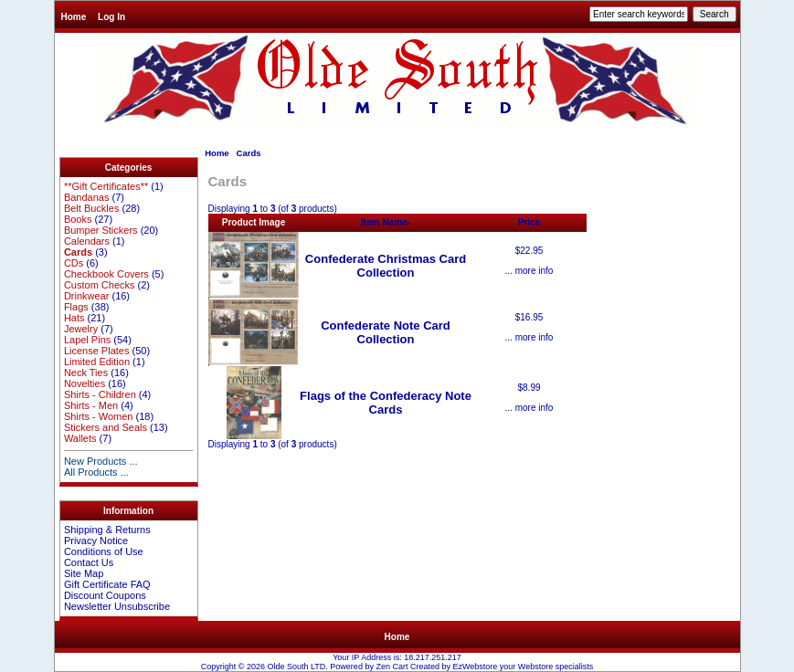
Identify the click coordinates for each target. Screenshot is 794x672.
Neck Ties (86, 373)
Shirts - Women (99, 416)
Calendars (87, 241)
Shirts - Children (100, 394)
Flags (76, 307)
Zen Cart (392, 667)
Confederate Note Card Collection (386, 332)
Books (78, 219)
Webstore (535, 667)
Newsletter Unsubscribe (117, 606)
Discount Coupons (105, 595)
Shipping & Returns (107, 530)
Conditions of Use (104, 551)
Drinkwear (87, 296)
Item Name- (386, 222)
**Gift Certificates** (106, 186)
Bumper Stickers (101, 230)
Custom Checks (100, 285)
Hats (74, 318)
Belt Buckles (92, 208)
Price (529, 222)
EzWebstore (475, 667)
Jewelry (81, 329)
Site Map (84, 573)
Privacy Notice (96, 541)
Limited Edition (97, 362)
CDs (74, 263)
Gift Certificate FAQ (107, 584)
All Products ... (96, 472)
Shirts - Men (91, 405)
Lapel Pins (87, 340)
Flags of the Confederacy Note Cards (386, 403)
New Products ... (101, 461)
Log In (111, 17)
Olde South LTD (296, 667)
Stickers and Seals (106, 427)
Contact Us (89, 562)
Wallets (80, 438)
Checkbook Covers (106, 274)
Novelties (85, 383)
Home (74, 17)
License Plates (97, 351)
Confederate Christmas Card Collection (386, 266)
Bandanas (87, 197)
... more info (529, 271)
